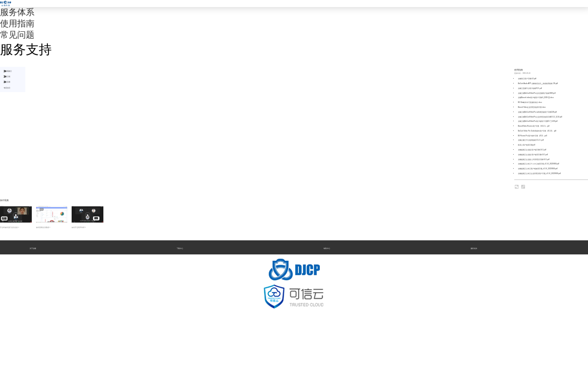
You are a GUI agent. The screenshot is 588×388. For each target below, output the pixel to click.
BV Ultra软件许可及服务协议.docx (530, 102)
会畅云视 (7, 77)
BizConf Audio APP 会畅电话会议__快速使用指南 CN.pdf (538, 84)
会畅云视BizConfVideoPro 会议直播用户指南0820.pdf (537, 93)
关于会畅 (33, 248)
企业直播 (7, 82)
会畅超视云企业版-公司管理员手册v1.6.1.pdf (534, 160)
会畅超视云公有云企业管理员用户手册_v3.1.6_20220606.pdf (540, 174)
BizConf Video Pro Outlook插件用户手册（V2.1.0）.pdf (537, 131)
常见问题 (17, 35)
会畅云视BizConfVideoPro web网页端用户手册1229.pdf (537, 112)
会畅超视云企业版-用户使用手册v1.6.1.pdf (533, 155)
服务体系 (17, 12)
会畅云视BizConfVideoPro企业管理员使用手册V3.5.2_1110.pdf (540, 117)
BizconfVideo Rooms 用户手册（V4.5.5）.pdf (534, 126)
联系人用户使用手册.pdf (527, 145)
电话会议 (7, 88)
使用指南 (17, 23)
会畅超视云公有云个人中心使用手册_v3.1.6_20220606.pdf (539, 164)
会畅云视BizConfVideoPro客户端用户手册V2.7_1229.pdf (538, 121)
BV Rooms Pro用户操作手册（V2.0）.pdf (533, 136)
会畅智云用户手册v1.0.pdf (527, 79)
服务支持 (474, 248)
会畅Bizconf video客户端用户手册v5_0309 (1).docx (536, 98)
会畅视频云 (8, 71)
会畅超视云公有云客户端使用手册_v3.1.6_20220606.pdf (538, 169)
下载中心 (180, 248)
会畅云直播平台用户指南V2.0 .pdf (530, 88)
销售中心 (327, 248)
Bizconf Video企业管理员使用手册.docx (532, 107)
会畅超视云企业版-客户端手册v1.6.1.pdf (532, 150)
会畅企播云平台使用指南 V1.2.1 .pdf (531, 140)
